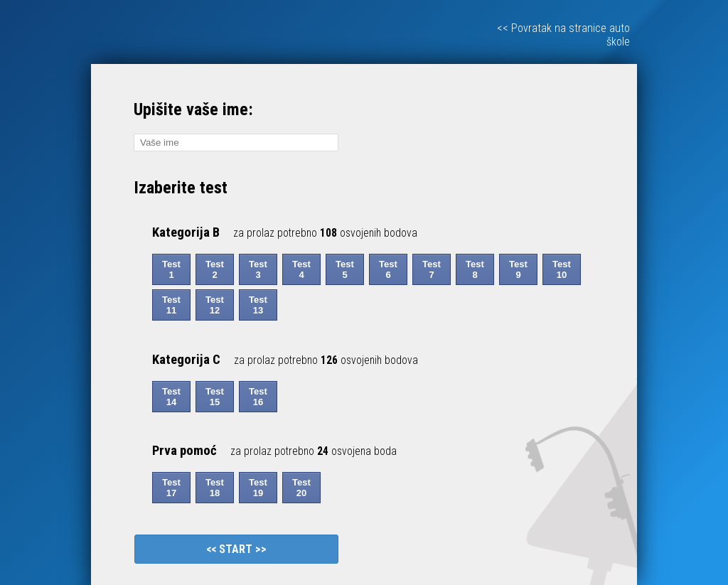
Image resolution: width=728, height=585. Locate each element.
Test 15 (215, 397)
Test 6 (388, 269)
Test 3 (258, 269)
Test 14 (171, 397)
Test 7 (432, 269)
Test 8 (475, 269)
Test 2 (215, 269)
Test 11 (171, 305)
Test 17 (171, 488)
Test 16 (258, 397)
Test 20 (301, 488)
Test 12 (215, 305)
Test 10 (562, 269)
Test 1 (171, 269)
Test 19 (258, 488)
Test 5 (345, 269)
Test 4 (301, 269)
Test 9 (518, 269)
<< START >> (236, 549)
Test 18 (215, 488)
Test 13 (258, 305)
